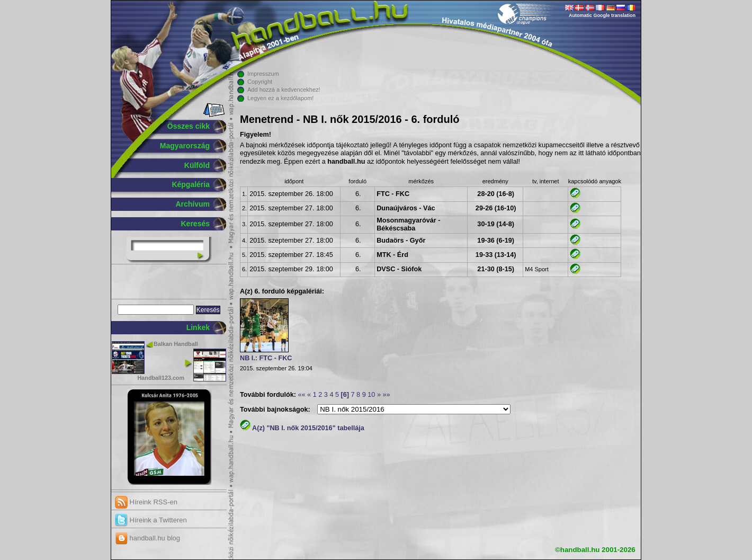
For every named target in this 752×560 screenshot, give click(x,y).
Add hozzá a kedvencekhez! (284, 90)
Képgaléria (191, 184)
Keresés (196, 224)
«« (301, 395)
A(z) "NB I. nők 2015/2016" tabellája (302, 428)
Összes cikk (189, 126)
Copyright (260, 82)
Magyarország (185, 146)
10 (371, 395)
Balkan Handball (176, 344)
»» (386, 395)
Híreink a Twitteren (151, 520)
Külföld (197, 165)
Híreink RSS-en (146, 502)
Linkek (198, 327)
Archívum (193, 204)
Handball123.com (161, 378)
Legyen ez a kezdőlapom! (280, 98)
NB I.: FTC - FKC (266, 358)
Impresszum (263, 74)
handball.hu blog (147, 538)
